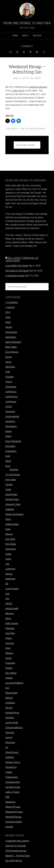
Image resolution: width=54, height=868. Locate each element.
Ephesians (10, 446)
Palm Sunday (12, 623)
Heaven (9, 534)
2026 (8, 317)
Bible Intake (11, 347)
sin (27, 129)
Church (9, 382)
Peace (9, 638)
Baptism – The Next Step (18, 856)
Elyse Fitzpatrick (13, 441)
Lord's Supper (12, 589)
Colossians (11, 387)
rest (7, 688)
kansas (9, 574)
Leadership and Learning (17, 841)
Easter (8, 431)
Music (8, 618)
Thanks (9, 772)
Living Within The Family (17, 266)
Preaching (10, 663)
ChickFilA (14, 470)
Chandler (10, 377)
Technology (11, 767)
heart (8, 529)
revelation (10, 703)
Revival (9, 708)
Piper (8, 648)
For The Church (13, 475)
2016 (8, 312)
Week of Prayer (13, 807)
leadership (10, 579)
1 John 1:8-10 (17, 91)
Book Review (12, 352)
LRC (7, 599)
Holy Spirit (10, 539)
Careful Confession (38, 87)
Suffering (10, 757)
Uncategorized (12, 782)
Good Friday (11, 494)
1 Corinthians (12, 302)
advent (9, 327)
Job (7, 564)
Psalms (9, 668)
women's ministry (14, 822)
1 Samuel (10, 307)
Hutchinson (11, 549)
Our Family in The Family (17, 271)
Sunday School (13, 762)
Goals (8, 489)
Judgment (10, 569)
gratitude (10, 509)
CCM (8, 372)
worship (9, 827)
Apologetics (11, 332)
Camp (8, 362)
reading (9, 678)
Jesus (8, 559)
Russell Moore (12, 713)
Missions (10, 613)
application (11, 337)
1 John (21, 129)
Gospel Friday (12, 499)
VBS (7, 797)
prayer (8, 658)
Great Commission (14, 514)
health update (12, 524)
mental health (12, 608)
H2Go (8, 519)
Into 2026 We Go (14, 861)
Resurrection (12, 693)
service (9, 737)
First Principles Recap (16, 851)
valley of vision (12, 792)
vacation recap (13, 787)
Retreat (9, 698)
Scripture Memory (14, 728)
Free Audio (11, 480)
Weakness (10, 802)
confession (11, 402)
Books (9, 357)
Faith (8, 456)
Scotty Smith (12, 723)
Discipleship (11, 426)
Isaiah (8, 554)
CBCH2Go (10, 367)
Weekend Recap (37, 129)
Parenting (10, 628)
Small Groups (12, 752)
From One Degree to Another (27, 23)
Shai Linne (10, 742)
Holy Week (11, 544)
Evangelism (11, 451)
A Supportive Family (15, 276)
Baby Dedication (13, 342)
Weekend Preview (14, 812)
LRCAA (9, 604)
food (8, 466)
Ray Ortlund (11, 673)
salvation (10, 718)
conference (11, 392)
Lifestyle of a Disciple (16, 846)
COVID (9, 407)
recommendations (14, 683)
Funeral (9, 484)
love (7, 594)
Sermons (10, 732)
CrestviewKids (12, 416)
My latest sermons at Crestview (22, 259)
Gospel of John (13, 504)
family (8, 461)
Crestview (10, 411)
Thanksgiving (12, 777)
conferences (12, 397)
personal (10, 643)
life (7, 584)
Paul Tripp (10, 633)
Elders (8, 436)
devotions (10, 421)
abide (8, 322)
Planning (9, 653)
